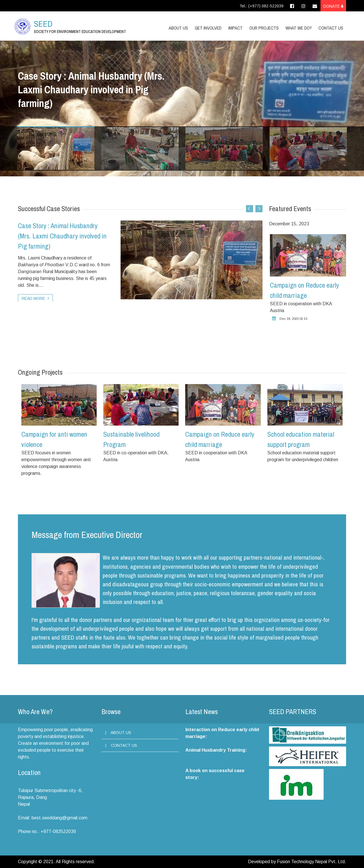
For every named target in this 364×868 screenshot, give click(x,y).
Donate (333, 6)
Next (259, 209)
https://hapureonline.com (214, 757)
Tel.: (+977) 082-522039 (261, 6)
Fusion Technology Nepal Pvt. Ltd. (312, 862)
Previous (250, 209)
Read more (35, 298)
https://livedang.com (231, 736)
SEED (43, 24)
